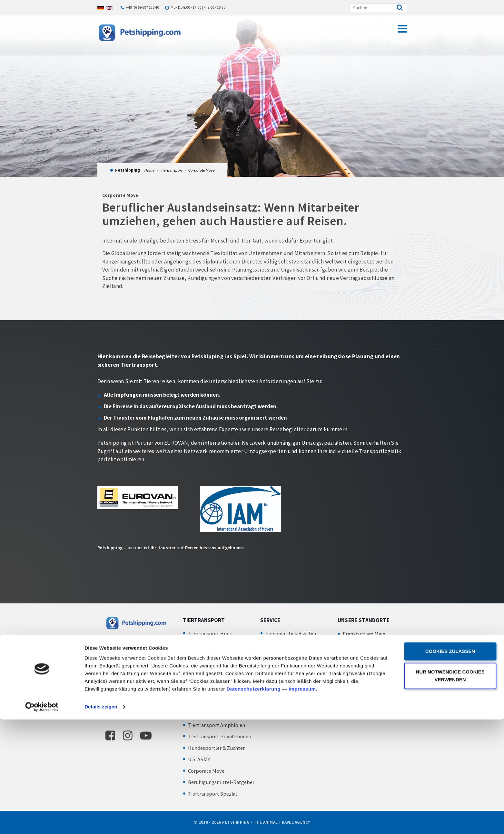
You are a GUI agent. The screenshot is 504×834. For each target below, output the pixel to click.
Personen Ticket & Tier (292, 633)
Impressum (302, 804)
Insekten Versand (208, 702)
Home (149, 170)
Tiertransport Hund (211, 633)
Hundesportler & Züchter (218, 748)
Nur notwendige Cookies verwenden (450, 790)
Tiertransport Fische (212, 690)
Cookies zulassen (450, 766)
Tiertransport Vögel (211, 656)
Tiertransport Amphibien (217, 725)
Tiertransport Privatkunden (220, 736)
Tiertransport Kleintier (214, 668)
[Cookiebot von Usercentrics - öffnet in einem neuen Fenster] (42, 821)
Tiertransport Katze (211, 645)
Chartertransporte (287, 699)
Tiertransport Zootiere (214, 679)
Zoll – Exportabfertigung (294, 668)
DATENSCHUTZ (353, 660)
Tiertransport (171, 170)
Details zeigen (101, 821)
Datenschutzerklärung (254, 804)
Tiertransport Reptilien (215, 713)
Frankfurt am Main (364, 634)
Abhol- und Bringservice (293, 645)
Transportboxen (284, 656)
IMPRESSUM (350, 650)
